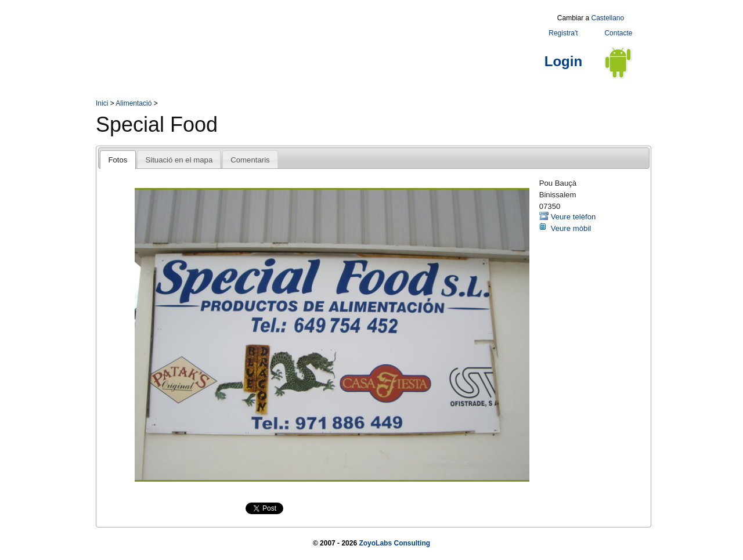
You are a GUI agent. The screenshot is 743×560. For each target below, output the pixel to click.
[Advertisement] (307, 37)
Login (563, 61)
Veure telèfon (574, 217)
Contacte (618, 33)
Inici (102, 103)
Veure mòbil (571, 228)
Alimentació (134, 103)
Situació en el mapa (179, 160)
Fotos (118, 160)
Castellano (607, 18)
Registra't (563, 33)
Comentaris (250, 160)
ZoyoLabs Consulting (394, 543)
